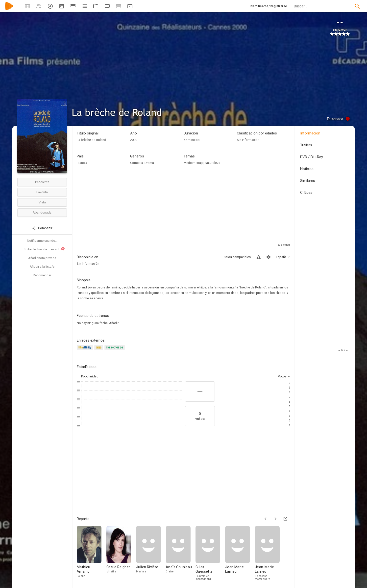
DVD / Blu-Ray (312, 157)
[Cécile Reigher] (121, 553)
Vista (42, 202)
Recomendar (42, 275)
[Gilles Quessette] (210, 553)
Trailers (306, 145)
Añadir (114, 323)
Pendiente (42, 182)
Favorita (42, 192)
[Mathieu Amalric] (92, 553)
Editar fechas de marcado (44, 249)
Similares (308, 181)
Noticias (307, 169)
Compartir (42, 228)
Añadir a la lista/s (42, 267)
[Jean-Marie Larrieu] (267, 553)
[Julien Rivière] (151, 553)
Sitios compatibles (237, 257)
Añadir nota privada (42, 258)
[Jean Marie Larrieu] (240, 553)
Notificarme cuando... (42, 241)
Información (310, 133)
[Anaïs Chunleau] (181, 553)
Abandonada (42, 212)
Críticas (306, 193)
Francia (82, 163)
